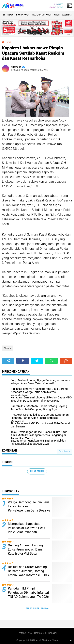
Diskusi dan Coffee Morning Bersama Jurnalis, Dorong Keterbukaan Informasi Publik (29, 571)
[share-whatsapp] (51, 361)
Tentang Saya (25, 633)
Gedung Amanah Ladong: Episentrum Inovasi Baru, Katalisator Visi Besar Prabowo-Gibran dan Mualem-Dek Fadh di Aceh (29, 553)
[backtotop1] (71, 640)
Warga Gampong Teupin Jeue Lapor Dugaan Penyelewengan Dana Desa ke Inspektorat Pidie (29, 508)
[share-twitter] (37, 361)
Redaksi (52, 633)
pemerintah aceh (42, 15)
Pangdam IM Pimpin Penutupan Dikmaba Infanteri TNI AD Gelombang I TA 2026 (28, 593)
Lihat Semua (37, 471)
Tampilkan (64, 451)
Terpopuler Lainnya (37, 608)
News (11, 15)
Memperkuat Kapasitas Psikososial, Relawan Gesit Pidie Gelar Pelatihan (27, 528)
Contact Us (40, 633)
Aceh (57, 15)
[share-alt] (8, 361)
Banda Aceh (23, 15)
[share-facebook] (23, 361)
